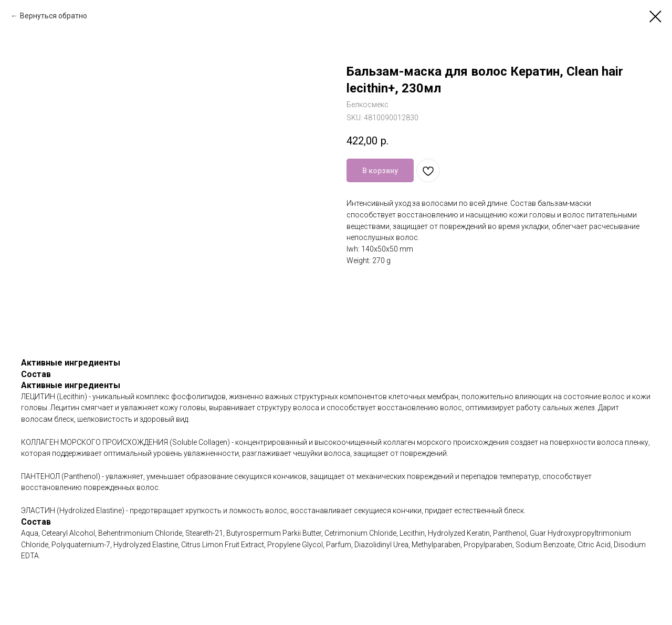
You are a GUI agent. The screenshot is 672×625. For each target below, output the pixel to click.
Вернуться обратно (54, 16)
